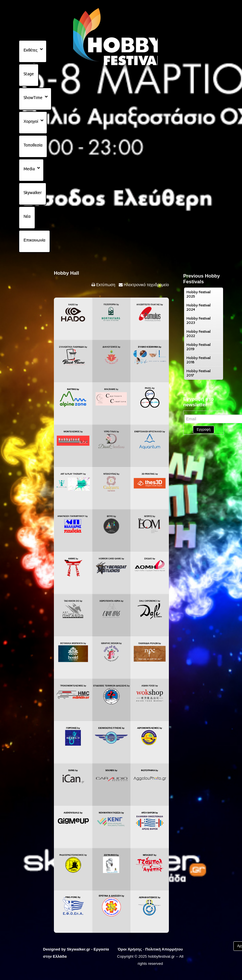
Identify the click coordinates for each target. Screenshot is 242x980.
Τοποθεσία (33, 145)
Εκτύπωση (105, 285)
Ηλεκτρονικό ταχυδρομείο (146, 285)
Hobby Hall (67, 273)
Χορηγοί (31, 121)
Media (29, 169)
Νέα (27, 216)
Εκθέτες (31, 50)
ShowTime (33, 98)
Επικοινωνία (34, 240)
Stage (29, 74)
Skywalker (33, 193)
